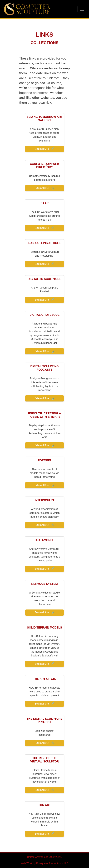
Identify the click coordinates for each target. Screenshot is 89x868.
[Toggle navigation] (82, 9)
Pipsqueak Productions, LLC (52, 863)
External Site (45, 149)
